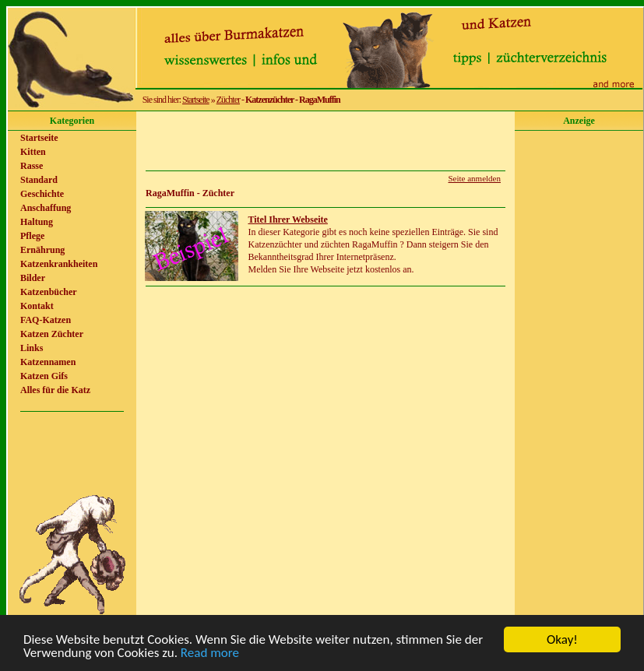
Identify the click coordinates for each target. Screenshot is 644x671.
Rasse (32, 166)
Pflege (32, 236)
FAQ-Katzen (46, 320)
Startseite (196, 100)
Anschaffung (46, 208)
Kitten (33, 152)
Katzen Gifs (44, 376)
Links (32, 348)
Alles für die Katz (55, 390)
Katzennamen (48, 362)
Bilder (33, 278)
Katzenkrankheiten (59, 264)
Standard (39, 180)
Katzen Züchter (52, 334)
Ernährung (42, 250)
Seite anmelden (474, 178)
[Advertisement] (326, 141)
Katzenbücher (49, 292)
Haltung (37, 222)
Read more (210, 653)
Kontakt (37, 306)
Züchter (228, 100)
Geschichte (42, 194)
